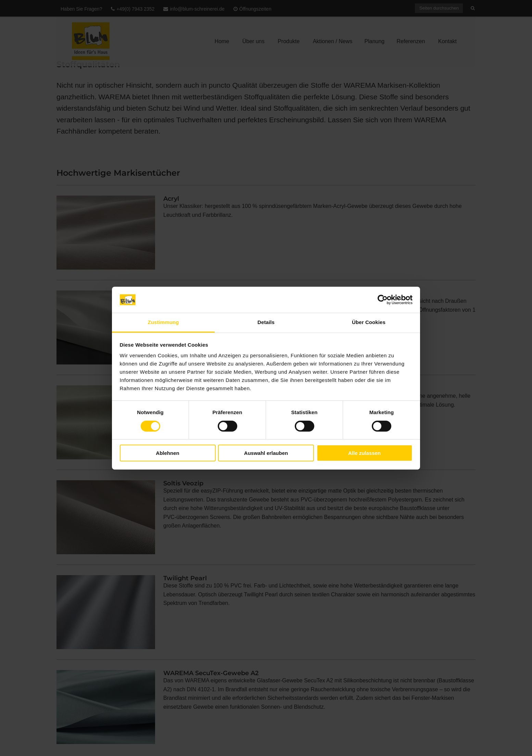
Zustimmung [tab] (163, 322)
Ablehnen (167, 453)
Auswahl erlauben (266, 453)
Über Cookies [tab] (369, 322)
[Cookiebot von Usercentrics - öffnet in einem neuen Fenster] (383, 300)
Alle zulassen (364, 453)
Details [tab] (266, 322)
